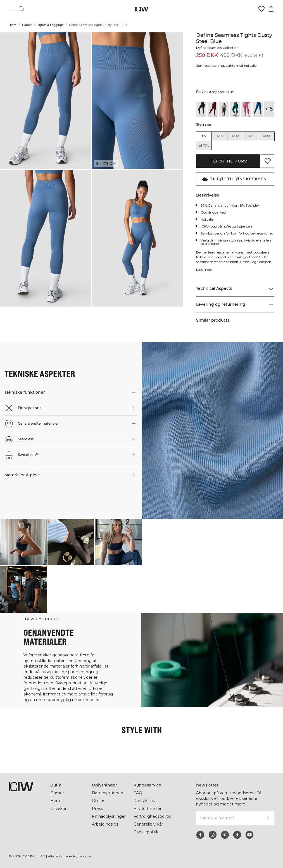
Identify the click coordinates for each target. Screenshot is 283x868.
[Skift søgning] (22, 9)
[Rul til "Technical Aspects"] (235, 292)
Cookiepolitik (146, 832)
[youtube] (249, 835)
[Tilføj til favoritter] (268, 161)
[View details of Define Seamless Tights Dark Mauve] (246, 109)
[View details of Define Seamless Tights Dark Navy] (258, 109)
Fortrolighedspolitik (153, 816)
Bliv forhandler (148, 809)
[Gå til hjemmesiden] (141, 9)
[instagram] (213, 835)
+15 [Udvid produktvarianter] (269, 109)
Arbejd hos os (105, 824)
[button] (46, 101)
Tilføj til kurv (228, 161)
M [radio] (235, 136)
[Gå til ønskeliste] (261, 9)
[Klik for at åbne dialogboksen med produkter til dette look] (23, 546)
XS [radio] (204, 136)
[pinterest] (225, 835)
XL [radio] (267, 136)
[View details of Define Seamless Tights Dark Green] (235, 109)
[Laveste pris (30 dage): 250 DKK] (261, 55)
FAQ (138, 793)
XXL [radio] (204, 145)
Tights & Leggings (50, 25)
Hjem (13, 25)
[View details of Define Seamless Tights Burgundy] (213, 109)
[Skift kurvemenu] (271, 9)
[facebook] (200, 835)
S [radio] (220, 136)
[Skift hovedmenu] (12, 9)
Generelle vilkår (149, 824)
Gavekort (59, 809)
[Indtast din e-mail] (228, 818)
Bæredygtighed (108, 793)
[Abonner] (267, 818)
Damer (27, 25)
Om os (98, 801)
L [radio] (251, 136)
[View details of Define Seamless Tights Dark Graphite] (224, 109)
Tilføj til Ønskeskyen (235, 179)
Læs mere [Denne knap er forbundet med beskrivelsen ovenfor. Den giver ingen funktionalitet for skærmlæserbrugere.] (204, 273)
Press (97, 809)
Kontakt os (144, 801)
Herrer (57, 801)
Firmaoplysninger (109, 816)
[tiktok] (237, 835)
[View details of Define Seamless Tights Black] (201, 109)
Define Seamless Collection (219, 48)
